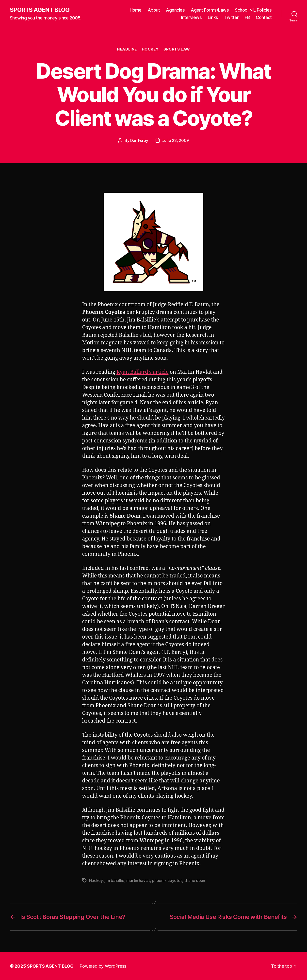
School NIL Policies (253, 10)
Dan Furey (139, 140)
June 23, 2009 (176, 140)
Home (136, 10)
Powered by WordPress (103, 966)
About (154, 10)
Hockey (150, 49)
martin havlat (138, 880)
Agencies (175, 10)
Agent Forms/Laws (210, 10)
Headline (127, 49)
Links (213, 17)
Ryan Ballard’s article (142, 372)
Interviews (191, 17)
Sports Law (177, 49)
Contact (264, 17)
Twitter (232, 17)
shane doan (195, 880)
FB (247, 17)
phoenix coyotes (167, 880)
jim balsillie (114, 880)
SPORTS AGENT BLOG (40, 10)
